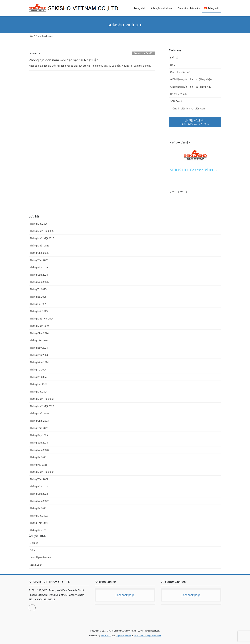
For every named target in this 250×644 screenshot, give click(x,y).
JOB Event (176, 101)
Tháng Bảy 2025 (39, 267)
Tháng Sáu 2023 (39, 443)
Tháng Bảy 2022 (39, 487)
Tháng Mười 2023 (39, 413)
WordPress (106, 636)
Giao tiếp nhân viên (144, 53)
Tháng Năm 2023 (39, 450)
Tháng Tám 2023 (39, 428)
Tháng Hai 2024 (39, 384)
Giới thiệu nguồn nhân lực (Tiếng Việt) (191, 87)
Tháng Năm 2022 (39, 501)
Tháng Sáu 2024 (39, 355)
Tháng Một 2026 (39, 224)
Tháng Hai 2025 (39, 304)
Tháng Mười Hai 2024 (42, 319)
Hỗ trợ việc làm (178, 94)
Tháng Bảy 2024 (39, 348)
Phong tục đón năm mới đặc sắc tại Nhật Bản (64, 60)
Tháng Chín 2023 (39, 421)
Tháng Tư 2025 (38, 289)
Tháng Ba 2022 (38, 508)
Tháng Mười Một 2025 (42, 238)
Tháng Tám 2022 (39, 479)
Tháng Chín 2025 (39, 253)
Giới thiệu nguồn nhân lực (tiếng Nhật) (191, 79)
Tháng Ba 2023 (38, 457)
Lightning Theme (124, 636)
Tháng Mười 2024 (39, 326)
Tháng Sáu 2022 (39, 494)
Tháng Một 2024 (39, 392)
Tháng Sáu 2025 (39, 275)
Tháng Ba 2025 (38, 297)
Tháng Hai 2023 (39, 465)
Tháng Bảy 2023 (39, 435)
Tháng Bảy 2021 (39, 530)
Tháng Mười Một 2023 (42, 406)
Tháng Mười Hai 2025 (42, 231)
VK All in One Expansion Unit (147, 636)
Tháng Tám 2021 (39, 523)
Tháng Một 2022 (39, 516)
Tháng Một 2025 (39, 311)
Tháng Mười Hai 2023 (42, 399)
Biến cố (174, 58)
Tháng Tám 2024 (39, 340)
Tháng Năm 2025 (39, 282)
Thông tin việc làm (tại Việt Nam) (188, 109)
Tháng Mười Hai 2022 (42, 472)
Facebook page (125, 595)
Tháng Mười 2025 (39, 246)
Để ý (173, 65)
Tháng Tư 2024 (38, 370)
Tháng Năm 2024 (39, 362)
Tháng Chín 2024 (39, 333)
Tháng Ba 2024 (38, 377)
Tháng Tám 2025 (39, 260)
